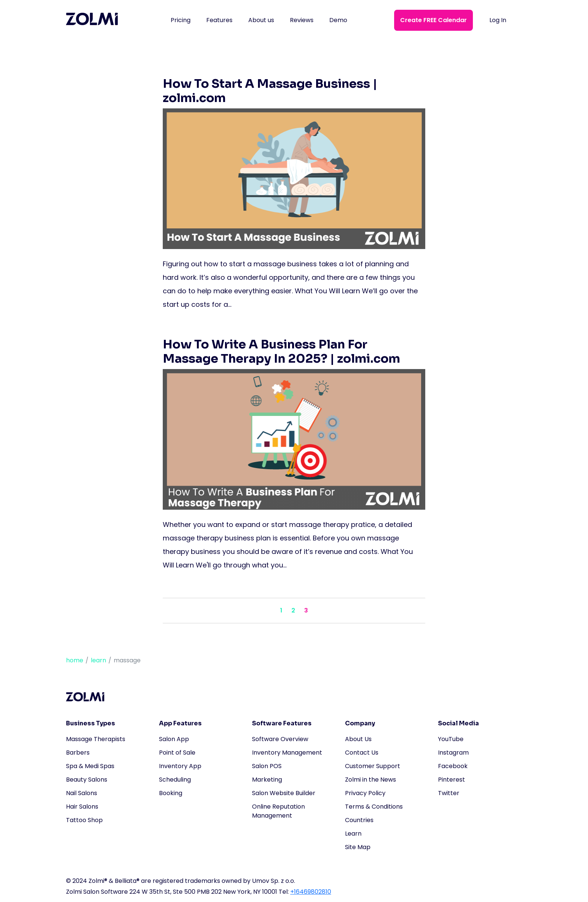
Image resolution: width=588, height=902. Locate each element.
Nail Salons (82, 793)
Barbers (78, 753)
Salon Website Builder (284, 793)
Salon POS (267, 766)
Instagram (453, 753)
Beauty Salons (87, 780)
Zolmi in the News (370, 780)
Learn (353, 834)
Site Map (358, 847)
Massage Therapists (96, 739)
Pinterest (451, 780)
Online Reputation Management (278, 811)
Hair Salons (82, 807)
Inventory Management (287, 753)
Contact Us (362, 753)
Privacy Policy (365, 793)
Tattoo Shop (84, 820)
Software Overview (280, 739)
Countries (359, 820)
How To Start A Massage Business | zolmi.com (270, 91)
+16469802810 (311, 892)
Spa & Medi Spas (90, 766)
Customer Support (373, 766)
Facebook (453, 766)
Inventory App (180, 766)
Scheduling (175, 780)
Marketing (267, 780)
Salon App (174, 739)
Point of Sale (177, 753)
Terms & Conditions (374, 807)
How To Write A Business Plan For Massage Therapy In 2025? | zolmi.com (281, 351)
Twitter (449, 793)
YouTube (451, 739)
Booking (171, 793)
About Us (358, 739)
